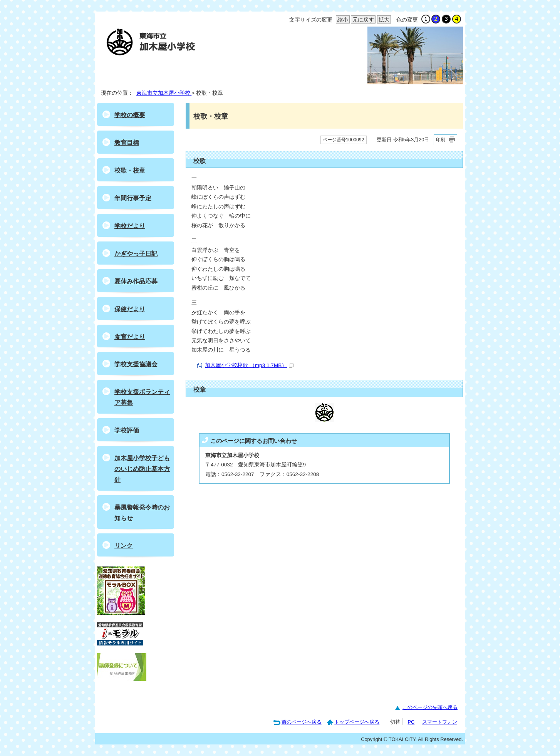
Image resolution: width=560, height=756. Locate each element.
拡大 (383, 20)
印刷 (441, 140)
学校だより (130, 226)
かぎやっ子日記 (136, 254)
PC (411, 722)
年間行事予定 (133, 198)
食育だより (130, 337)
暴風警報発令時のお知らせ (142, 513)
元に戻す (362, 20)
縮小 (342, 20)
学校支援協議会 (136, 364)
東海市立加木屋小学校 (164, 93)
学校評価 (127, 430)
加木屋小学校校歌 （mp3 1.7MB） (249, 365)
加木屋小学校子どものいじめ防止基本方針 (142, 469)
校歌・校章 (130, 170)
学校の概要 (130, 115)
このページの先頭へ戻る (430, 707)
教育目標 (127, 143)
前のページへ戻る (302, 722)
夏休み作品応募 (136, 281)
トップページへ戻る (357, 722)
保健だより (130, 309)
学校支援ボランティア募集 (142, 397)
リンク (124, 546)
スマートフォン (440, 722)
